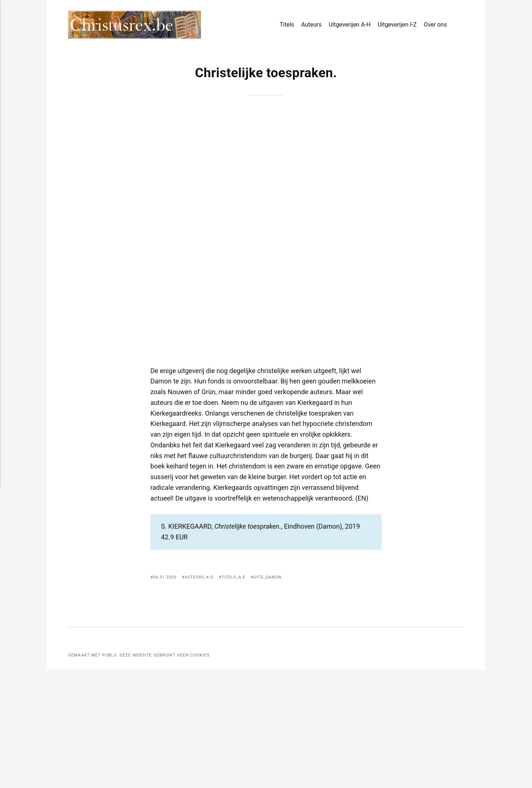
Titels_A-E (237, 695)
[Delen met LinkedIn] (367, 696)
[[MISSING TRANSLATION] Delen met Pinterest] (357, 696)
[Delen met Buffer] (377, 696)
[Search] (461, 25)
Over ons (436, 25)
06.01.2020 (166, 695)
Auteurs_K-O (201, 695)
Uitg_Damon (273, 695)
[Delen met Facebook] (338, 696)
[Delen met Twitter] (348, 696)
